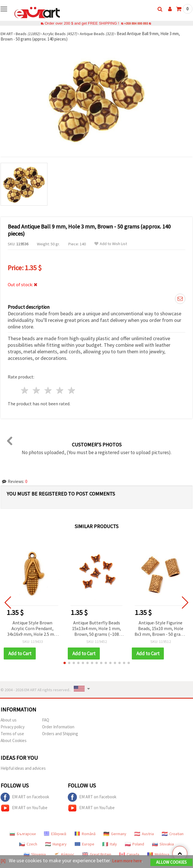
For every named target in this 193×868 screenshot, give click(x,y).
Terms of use (12, 734)
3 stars (48, 390)
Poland (135, 844)
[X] (4, 857)
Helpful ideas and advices (23, 768)
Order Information (58, 727)
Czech (28, 844)
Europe (84, 844)
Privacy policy (13, 727)
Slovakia (163, 844)
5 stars (72, 390)
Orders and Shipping (60, 734)
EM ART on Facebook (25, 797)
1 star (25, 390)
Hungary (56, 844)
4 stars (60, 390)
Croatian (173, 834)
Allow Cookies (171, 858)
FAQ (46, 720)
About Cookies (14, 740)
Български (23, 834)
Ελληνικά (55, 834)
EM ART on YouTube (24, 808)
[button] (65, 663)
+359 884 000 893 (136, 23)
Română (85, 834)
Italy (110, 844)
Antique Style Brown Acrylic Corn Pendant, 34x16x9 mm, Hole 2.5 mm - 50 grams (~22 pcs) (33, 629)
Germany (115, 834)
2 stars (37, 390)
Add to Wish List (111, 244)
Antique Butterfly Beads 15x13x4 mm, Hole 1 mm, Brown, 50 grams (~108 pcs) (96, 629)
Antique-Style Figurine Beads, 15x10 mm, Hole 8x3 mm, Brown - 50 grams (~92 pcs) (161, 629)
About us (9, 720)
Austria (144, 834)
